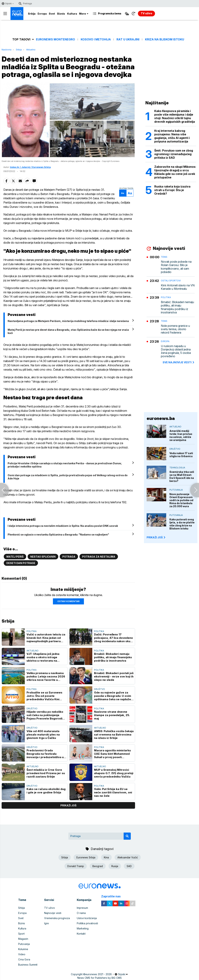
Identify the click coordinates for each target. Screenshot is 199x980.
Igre (46, 923)
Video (22, 954)
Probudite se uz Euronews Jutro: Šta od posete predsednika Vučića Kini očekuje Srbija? (44, 696)
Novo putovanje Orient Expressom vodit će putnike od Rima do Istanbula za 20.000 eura (181, 500)
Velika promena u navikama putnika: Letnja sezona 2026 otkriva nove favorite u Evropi (46, 676)
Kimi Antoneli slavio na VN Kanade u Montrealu (178, 287)
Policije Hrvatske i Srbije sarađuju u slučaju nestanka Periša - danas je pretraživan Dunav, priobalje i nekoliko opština (65, 465)
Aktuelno (31, 50)
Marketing (83, 928)
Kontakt (81, 934)
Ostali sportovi (171, 281)
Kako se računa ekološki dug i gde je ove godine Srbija (46, 791)
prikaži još (68, 805)
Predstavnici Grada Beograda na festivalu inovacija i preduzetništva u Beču (45, 754)
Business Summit (28, 965)
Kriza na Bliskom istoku (165, 39)
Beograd (98, 866)
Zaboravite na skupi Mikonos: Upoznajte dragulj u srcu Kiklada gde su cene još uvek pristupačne (175, 172)
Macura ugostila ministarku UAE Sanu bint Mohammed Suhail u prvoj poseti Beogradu (112, 754)
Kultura (72, 14)
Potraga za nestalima (99, 557)
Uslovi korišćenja (87, 918)
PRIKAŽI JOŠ (156, 537)
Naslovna (7, 50)
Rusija (115, 866)
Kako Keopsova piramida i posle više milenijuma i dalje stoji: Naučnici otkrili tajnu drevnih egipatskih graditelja (175, 116)
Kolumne (23, 949)
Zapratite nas (113, 896)
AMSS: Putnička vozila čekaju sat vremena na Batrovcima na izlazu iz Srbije (114, 735)
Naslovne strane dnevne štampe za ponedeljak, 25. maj (112, 715)
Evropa (42, 14)
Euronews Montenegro (55, 39)
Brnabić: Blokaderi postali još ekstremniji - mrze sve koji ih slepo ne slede (114, 676)
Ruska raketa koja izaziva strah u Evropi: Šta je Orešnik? (172, 190)
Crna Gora (24, 959)
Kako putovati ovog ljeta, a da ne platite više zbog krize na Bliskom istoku (182, 524)
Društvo (99, 689)
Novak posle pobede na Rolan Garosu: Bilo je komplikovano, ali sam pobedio (176, 267)
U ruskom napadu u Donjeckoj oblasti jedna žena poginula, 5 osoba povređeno (176, 351)
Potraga (69, 557)
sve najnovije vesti (179, 362)
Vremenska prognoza (57, 918)
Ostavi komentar (68, 601)
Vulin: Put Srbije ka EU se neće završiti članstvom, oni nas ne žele (113, 792)
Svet (52, 14)
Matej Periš (15, 557)
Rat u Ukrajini (128, 39)
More (84, 14)
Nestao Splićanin (43, 557)
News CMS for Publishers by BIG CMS (99, 978)
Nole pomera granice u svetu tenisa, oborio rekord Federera (175, 329)
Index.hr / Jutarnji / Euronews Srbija (30, 167)
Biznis (61, 14)
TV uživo (50, 908)
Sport (21, 934)
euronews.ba (161, 418)
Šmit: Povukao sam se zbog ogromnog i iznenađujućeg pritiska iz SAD (174, 154)
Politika (32, 631)
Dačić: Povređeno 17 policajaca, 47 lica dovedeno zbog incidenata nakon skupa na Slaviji (114, 638)
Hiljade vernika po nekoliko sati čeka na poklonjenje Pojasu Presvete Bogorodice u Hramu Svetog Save (46, 715)
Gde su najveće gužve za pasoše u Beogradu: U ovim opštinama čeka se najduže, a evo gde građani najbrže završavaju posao (113, 696)
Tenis (164, 257)
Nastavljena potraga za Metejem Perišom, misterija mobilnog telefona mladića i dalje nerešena (68, 321)
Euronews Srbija (86, 857)
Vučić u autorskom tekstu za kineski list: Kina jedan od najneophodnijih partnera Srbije (46, 638)
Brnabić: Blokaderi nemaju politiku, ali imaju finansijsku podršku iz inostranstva (113, 657)
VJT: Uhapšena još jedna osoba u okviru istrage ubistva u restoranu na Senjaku (43, 657)
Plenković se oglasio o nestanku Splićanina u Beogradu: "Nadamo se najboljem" (58, 535)
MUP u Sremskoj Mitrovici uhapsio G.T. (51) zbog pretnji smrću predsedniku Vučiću (114, 773)
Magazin (23, 939)
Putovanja (176, 490)
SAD (129, 866)
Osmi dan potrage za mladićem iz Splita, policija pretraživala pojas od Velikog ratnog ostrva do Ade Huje (68, 477)
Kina (106, 857)
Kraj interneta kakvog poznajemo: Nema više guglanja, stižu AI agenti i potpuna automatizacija (172, 136)
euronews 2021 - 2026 (99, 974)
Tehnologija (177, 468)
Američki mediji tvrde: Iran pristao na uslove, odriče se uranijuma (181, 435)
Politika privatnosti (87, 923)
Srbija (32, 14)
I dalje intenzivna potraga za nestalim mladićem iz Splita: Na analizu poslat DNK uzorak (63, 526)
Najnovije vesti (53, 913)
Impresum (82, 908)
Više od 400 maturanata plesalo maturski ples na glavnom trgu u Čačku (43, 735)
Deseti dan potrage (21, 563)
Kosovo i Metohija (96, 39)
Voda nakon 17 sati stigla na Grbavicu (181, 455)
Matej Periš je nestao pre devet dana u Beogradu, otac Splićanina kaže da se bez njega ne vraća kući (68, 331)
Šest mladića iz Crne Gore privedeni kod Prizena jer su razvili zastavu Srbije (46, 773)
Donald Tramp (76, 866)
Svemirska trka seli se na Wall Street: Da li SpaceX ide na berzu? (182, 476)
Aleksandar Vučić (128, 857)
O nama (81, 913)
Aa (123, 193)
